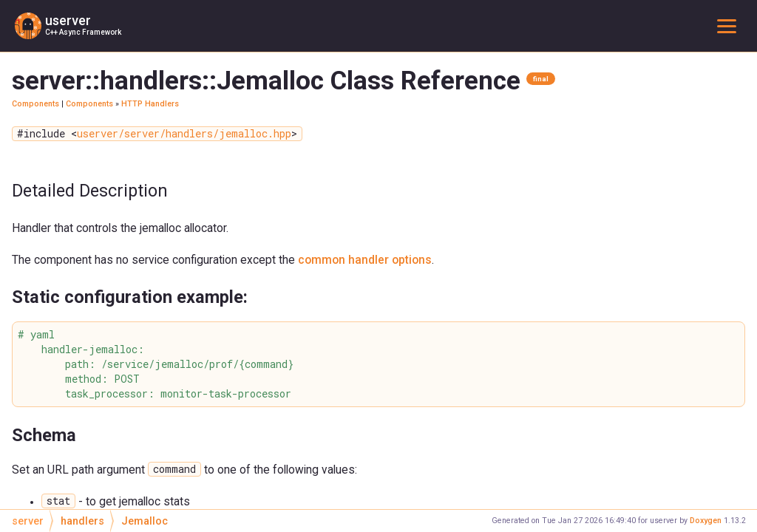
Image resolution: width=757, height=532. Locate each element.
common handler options (365, 260)
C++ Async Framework (83, 32)
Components (35, 104)
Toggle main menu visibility (730, 25)
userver (68, 21)
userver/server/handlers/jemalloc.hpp (184, 134)
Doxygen (706, 521)
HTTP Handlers (150, 104)
